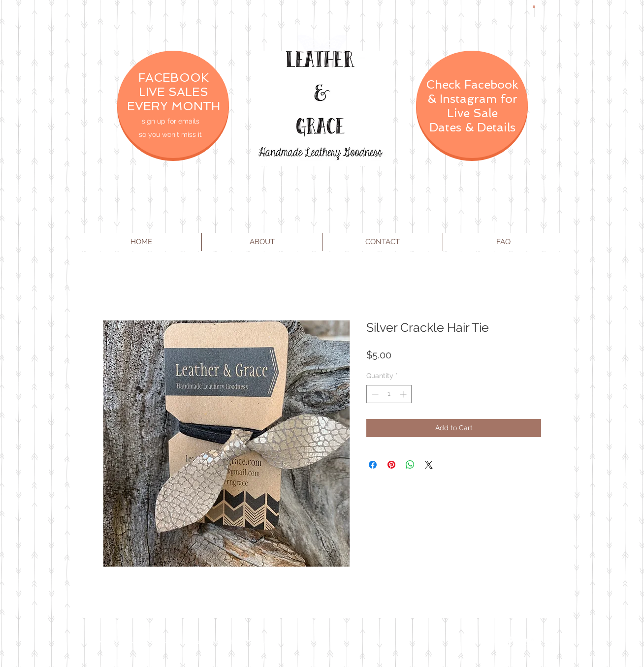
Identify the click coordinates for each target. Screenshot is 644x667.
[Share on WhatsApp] (410, 465)
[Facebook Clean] (510, 641)
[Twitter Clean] (530, 641)
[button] (534, 6)
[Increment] (404, 394)
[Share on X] (429, 465)
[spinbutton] (389, 394)
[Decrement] (374, 394)
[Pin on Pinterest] (391, 465)
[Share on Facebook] (373, 465)
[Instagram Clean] (549, 641)
